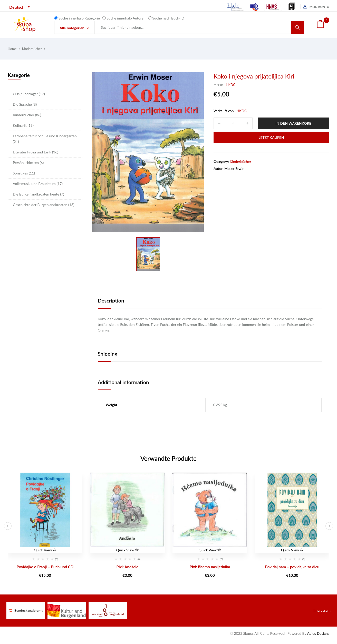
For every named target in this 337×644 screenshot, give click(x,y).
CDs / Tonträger (29, 94)
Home (12, 49)
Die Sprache (25, 104)
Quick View (45, 550)
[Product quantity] (233, 124)
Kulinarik (23, 125)
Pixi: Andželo (127, 567)
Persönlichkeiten (28, 163)
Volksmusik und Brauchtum (38, 184)
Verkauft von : (225, 111)
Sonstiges (24, 173)
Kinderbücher (32, 49)
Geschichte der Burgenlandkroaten (44, 205)
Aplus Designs (318, 633)
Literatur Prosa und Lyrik (36, 152)
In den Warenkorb (293, 123)
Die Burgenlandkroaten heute (38, 194)
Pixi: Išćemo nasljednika (210, 567)
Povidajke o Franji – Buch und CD (45, 567)
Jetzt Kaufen (271, 137)
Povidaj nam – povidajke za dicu (292, 567)
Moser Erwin (234, 168)
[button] (320, 25)
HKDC (231, 85)
